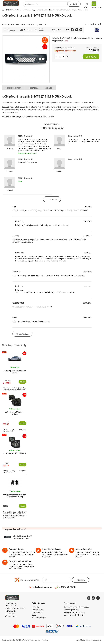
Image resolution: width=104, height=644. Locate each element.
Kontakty (35, 607)
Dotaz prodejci (42, 30)
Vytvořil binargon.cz (83, 640)
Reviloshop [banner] (12, 3)
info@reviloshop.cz (43, 587)
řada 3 (80, 10)
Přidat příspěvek (22, 334)
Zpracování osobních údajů (74, 615)
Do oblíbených (11, 30)
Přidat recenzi (52, 199)
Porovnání (28, 30)
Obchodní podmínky (71, 610)
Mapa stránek (97, 640)
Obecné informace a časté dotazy (77, 607)
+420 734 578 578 (67, 587)
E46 (86, 10)
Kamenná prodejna (39, 617)
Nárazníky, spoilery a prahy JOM (59, 10)
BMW (74, 10)
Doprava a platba (38, 610)
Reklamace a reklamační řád (74, 612)
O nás (34, 615)
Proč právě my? (38, 612)
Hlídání (58, 30)
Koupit (22, 382)
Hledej (75, 4)
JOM (45, 25)
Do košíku (91, 57)
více (66, 41)
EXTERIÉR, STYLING (13, 10)
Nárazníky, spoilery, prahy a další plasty (34, 10)
